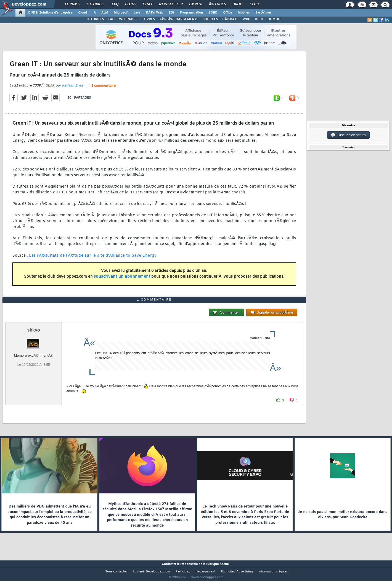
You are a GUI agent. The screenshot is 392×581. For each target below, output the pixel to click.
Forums (72, 4)
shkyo (34, 340)
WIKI (247, 19)
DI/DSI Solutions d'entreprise (50, 13)
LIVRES (149, 19)
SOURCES (210, 19)
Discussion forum (348, 135)
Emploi (196, 4)
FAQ (115, 4)
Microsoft (121, 13)
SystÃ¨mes (263, 13)
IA (94, 13)
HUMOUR (275, 19)
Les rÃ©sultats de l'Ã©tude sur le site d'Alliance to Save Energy (93, 259)
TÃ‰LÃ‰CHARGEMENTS (179, 19)
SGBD (213, 13)
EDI (171, 13)
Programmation (191, 13)
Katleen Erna (72, 89)
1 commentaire (104, 89)
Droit (238, 4)
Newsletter (171, 4)
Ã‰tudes (217, 4)
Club (254, 4)
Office (228, 13)
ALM (105, 13)
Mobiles (244, 13)
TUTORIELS (95, 19)
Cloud (83, 13)
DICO (259, 19)
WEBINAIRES (129, 19)
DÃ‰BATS (230, 19)
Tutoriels (96, 4)
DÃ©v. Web (154, 13)
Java (137, 13)
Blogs (131, 4)
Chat (148, 4)
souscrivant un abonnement (122, 280)
